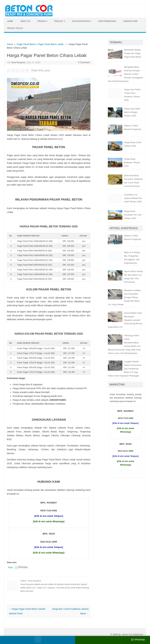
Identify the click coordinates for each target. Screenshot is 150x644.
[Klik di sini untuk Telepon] (49, 516)
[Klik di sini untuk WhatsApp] (49, 521)
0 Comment (84, 62)
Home (10, 21)
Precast (59, 21)
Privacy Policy (15, 28)
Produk (42, 21)
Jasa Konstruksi (81, 21)
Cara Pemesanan (107, 21)
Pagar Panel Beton (26, 44)
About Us (25, 21)
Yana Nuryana (18, 62)
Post (10, 567)
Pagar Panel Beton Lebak (51, 44)
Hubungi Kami (130, 21)
